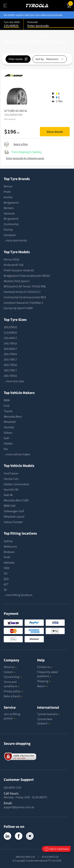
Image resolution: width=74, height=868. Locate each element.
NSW (7, 568)
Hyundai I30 (11, 489)
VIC (6, 573)
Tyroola (13, 677)
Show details (55, 132)
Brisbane (9, 552)
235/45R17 (10, 338)
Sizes (29, 36)
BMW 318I (10, 506)
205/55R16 (10, 327)
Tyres (18, 36)
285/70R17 (10, 370)
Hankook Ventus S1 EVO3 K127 (22, 292)
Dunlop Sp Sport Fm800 (18, 308)
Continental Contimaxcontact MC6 (25, 297)
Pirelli (7, 192)
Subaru (8, 433)
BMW (7, 400)
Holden (8, 443)
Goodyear (10, 235)
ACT (6, 584)
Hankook (9, 213)
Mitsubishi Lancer (14, 516)
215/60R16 (10, 332)
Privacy (13, 691)
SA (5, 590)
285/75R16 (10, 376)
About (10, 667)
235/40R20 (42, 36)
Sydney (8, 541)
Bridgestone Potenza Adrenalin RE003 (27, 276)
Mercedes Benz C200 (16, 500)
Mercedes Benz (13, 416)
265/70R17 (10, 359)
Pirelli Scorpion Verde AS (19, 270)
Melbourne (10, 546)
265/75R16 (10, 365)
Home (7, 36)
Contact (45, 667)
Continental (11, 224)
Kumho (8, 197)
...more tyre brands (15, 240)
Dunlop (8, 229)
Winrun (8, 186)
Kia (6, 449)
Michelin (9, 208)
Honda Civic (11, 479)
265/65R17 (10, 349)
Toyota (8, 411)
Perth (7, 557)
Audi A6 (8, 495)
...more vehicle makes (17, 454)
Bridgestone (11, 203)
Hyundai (9, 427)
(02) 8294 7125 (12, 787)
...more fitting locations (18, 595)
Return (41, 686)
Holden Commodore (16, 484)
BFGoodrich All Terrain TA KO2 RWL (25, 286)
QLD (6, 579)
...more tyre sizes (14, 381)
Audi (6, 438)
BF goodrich (11, 219)
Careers (8, 672)
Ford (7, 406)
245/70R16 (10, 343)
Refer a (13, 696)
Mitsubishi (10, 422)
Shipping (43, 681)
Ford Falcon (11, 473)
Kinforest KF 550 (14, 265)
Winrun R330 (11, 259)
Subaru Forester (13, 522)
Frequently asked (48, 674)
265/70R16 (10, 354)
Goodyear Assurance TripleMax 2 (23, 303)
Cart (71, 3)
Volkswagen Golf (14, 511)
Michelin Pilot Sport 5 (17, 281)
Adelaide (9, 562)
